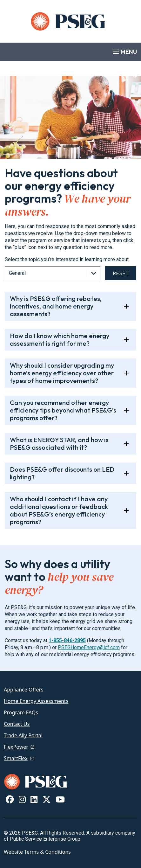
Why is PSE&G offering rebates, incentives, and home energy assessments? (56, 306)
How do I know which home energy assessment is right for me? (60, 340)
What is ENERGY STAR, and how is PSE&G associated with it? (59, 444)
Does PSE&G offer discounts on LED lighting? (62, 473)
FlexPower (16, 747)
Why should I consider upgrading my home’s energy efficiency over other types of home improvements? (62, 373)
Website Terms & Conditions (37, 852)
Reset (121, 273)
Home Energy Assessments (36, 701)
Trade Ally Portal (23, 735)
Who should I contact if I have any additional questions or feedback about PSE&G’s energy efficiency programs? (59, 510)
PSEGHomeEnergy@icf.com (89, 647)
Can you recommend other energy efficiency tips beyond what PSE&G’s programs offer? (63, 410)
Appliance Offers (24, 690)
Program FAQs (21, 712)
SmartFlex (16, 758)
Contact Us (17, 724)
